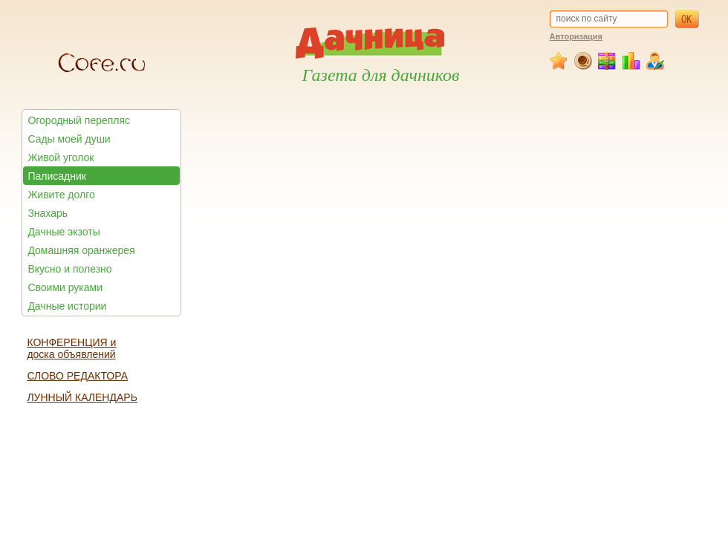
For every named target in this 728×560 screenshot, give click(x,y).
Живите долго (61, 195)
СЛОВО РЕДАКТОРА (77, 376)
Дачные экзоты (64, 232)
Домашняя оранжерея (81, 250)
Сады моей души (69, 139)
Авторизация (576, 36)
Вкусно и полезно (69, 269)
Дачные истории (67, 306)
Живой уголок (61, 157)
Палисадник (56, 176)
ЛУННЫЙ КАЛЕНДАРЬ (82, 397)
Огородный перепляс (79, 120)
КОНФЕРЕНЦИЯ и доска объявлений (71, 348)
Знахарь (48, 213)
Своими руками (65, 287)
